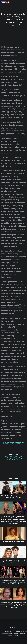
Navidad (17, 636)
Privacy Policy (14, 634)
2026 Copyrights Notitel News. (10, 631)
